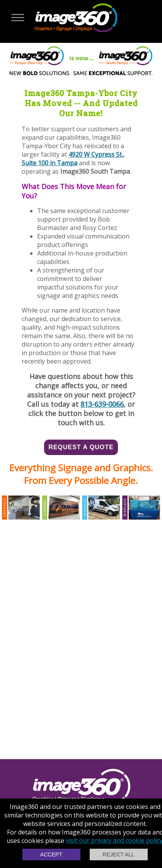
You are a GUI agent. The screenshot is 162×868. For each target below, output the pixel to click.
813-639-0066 (102, 404)
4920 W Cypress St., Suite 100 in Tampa (73, 159)
